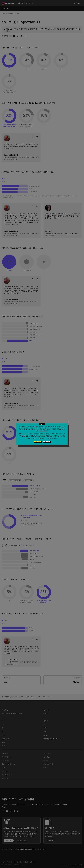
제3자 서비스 (41, 437)
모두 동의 (37, 442)
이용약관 (49, 434)
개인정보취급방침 (41, 434)
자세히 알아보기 (44, 431)
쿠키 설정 (47, 442)
